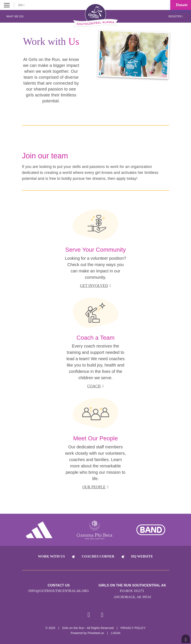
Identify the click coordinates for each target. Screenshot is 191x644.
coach (95, 386)
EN (21, 5)
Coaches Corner (98, 556)
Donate (181, 5)
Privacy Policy (133, 628)
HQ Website (142, 556)
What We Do (15, 16)
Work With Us (52, 556)
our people (95, 487)
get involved (95, 286)
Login (116, 633)
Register (176, 16)
